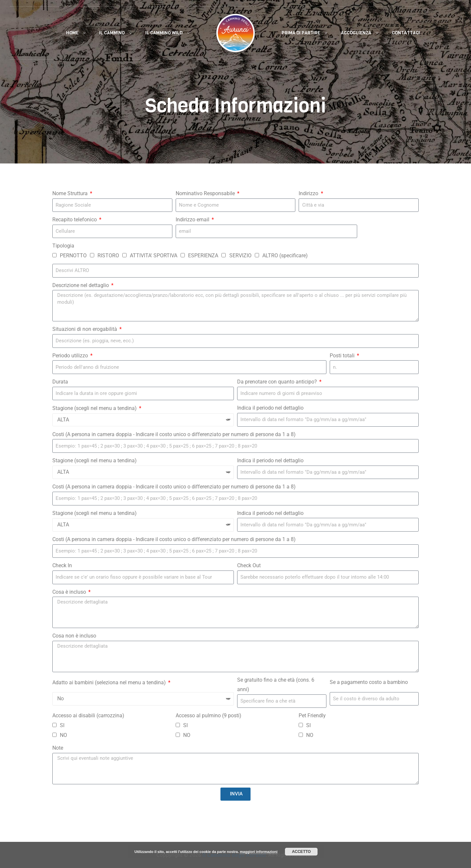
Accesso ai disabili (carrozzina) (88, 715)
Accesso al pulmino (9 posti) (209, 715)
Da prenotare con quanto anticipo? (278, 382)
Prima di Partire (301, 33)
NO (63, 735)
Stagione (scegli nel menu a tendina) (95, 408)
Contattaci (406, 33)
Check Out (249, 565)
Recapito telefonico (75, 220)
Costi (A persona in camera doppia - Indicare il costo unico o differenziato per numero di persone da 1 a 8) (174, 434)
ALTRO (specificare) (285, 255)
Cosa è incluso (70, 592)
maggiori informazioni (259, 852)
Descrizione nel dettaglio (81, 285)
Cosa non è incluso (74, 636)
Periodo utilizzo (71, 356)
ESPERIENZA (203, 255)
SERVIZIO (240, 255)
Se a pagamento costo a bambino (369, 682)
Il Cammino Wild (164, 33)
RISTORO (108, 255)
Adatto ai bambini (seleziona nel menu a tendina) (110, 682)
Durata (60, 382)
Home (72, 33)
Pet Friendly (312, 715)
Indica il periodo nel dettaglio (270, 408)
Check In (62, 565)
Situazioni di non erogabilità (85, 329)
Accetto (301, 852)
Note (58, 748)
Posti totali (343, 356)
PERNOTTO (73, 255)
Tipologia (63, 246)
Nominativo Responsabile (206, 193)
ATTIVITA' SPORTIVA (154, 255)
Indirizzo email (193, 220)
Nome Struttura (71, 193)
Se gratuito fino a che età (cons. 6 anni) (276, 685)
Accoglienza (356, 33)
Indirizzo (309, 193)
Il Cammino (112, 33)
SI (62, 725)
